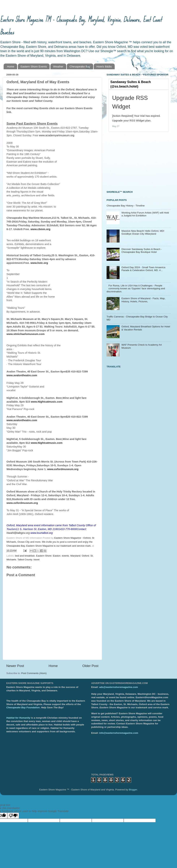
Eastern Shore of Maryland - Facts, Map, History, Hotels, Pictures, (143, 300)
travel (37, 560)
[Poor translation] (13, 816)
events (65, 556)
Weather (58, 66)
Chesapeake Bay (80, 66)
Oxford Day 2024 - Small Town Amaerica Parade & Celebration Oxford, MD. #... (143, 269)
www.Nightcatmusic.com (47, 443)
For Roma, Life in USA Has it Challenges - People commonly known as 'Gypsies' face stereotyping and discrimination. (136, 288)
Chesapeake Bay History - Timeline (126, 206)
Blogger (133, 790)
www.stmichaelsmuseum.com (26, 334)
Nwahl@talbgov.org (18, 533)
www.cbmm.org (40, 229)
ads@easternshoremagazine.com (118, 687)
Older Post (90, 666)
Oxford (86, 556)
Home (11, 66)
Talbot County (25, 560)
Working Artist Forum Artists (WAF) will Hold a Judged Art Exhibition (145, 214)
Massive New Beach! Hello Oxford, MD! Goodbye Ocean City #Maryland (143, 232)
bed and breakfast (25, 556)
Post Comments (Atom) (34, 673)
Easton (57, 556)
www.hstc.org (39, 263)
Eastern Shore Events (34, 66)
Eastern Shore (44, 556)
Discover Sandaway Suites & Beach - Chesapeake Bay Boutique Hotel (142, 251)
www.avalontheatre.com (22, 420)
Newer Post (15, 666)
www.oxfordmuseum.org (22, 503)
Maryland (75, 556)
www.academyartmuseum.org (57, 135)
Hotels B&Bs (104, 66)
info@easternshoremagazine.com (119, 733)
